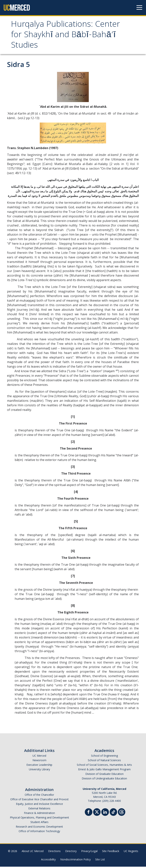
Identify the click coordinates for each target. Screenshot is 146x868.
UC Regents (131, 852)
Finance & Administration (39, 814)
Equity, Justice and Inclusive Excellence (39, 805)
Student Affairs (39, 823)
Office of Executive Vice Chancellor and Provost (39, 801)
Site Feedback (111, 852)
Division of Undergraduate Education (104, 780)
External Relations (39, 810)
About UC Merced (33, 852)
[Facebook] (89, 814)
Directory (71, 852)
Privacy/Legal (89, 852)
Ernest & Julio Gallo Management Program (104, 771)
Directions (54, 852)
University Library (39, 771)
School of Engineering (104, 757)
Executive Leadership (39, 766)
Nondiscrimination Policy (75, 861)
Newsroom (39, 761)
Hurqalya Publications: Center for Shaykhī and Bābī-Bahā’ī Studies (56, 36)
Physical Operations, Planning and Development (39, 819)
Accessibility (48, 861)
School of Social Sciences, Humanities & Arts (104, 766)
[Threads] (122, 813)
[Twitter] (97, 813)
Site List (100, 861)
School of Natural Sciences (104, 761)
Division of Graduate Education (104, 775)
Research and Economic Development (39, 828)
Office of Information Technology (39, 832)
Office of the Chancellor (39, 796)
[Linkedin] (105, 814)
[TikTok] (113, 813)
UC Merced (39, 757)
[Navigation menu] (139, 8)
